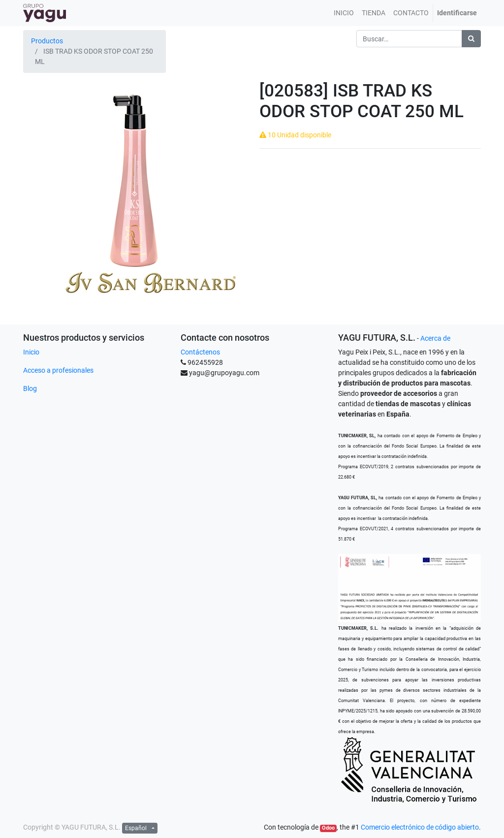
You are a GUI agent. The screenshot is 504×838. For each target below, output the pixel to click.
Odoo (328, 828)
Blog (30, 388)
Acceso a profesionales (58, 370)
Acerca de (435, 338)
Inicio (31, 352)
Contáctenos (200, 352)
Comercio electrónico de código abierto (420, 827)
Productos (47, 41)
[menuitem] (344, 13)
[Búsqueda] (471, 39)
